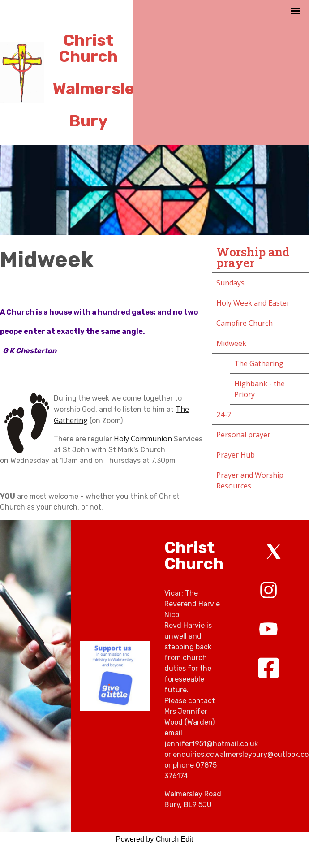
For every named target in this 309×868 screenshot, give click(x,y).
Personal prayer (243, 435)
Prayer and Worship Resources (250, 480)
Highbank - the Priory (260, 389)
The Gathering (259, 363)
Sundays (230, 283)
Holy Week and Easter (253, 303)
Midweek (231, 343)
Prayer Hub (236, 455)
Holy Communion (144, 439)
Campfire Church (245, 323)
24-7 (224, 415)
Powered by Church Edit (155, 839)
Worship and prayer (253, 257)
